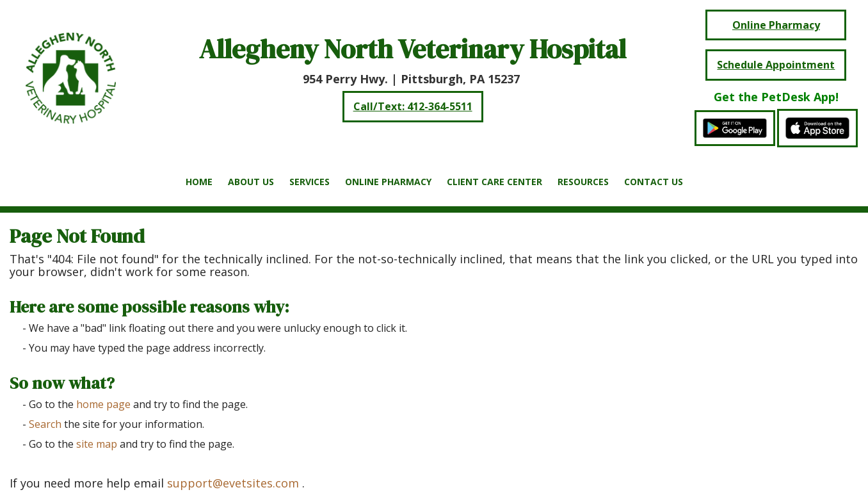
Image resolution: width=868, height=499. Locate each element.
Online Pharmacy (388, 182)
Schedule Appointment (776, 65)
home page (103, 404)
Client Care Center (494, 182)
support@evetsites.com (233, 483)
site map (97, 444)
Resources (583, 182)
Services (309, 182)
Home (199, 182)
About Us (251, 182)
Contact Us (654, 182)
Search (45, 424)
